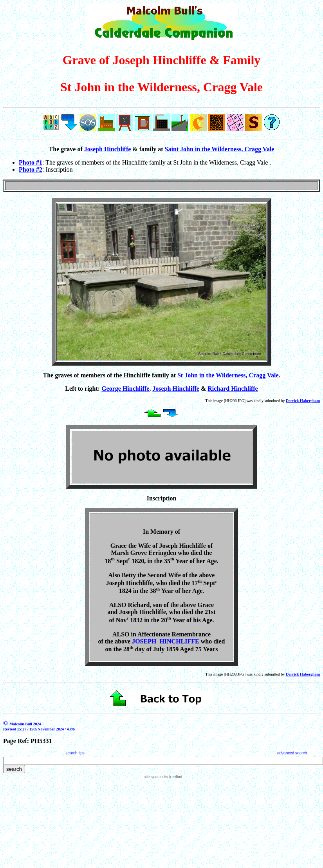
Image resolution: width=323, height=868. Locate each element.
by (172, 777)
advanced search (292, 753)
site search (153, 777)
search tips (75, 753)
